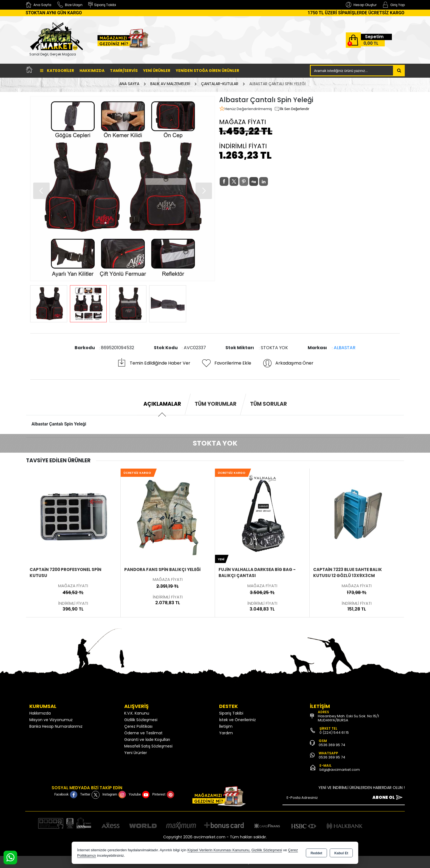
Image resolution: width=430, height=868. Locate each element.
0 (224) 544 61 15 (334, 733)
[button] (204, 191)
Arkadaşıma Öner (288, 363)
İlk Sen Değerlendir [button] (292, 109)
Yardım (226, 733)
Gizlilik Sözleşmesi (141, 720)
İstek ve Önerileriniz (237, 720)
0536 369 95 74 (332, 745)
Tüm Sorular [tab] (268, 404)
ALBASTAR (345, 348)
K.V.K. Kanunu (137, 713)
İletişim (226, 726)
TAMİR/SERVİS (124, 71)
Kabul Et (341, 853)
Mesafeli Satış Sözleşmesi (148, 746)
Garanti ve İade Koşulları (147, 740)
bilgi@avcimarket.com (340, 770)
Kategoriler (57, 71)
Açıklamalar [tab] (162, 404)
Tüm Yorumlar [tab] (216, 404)
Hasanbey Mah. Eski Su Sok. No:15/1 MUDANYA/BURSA (348, 718)
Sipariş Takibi (231, 713)
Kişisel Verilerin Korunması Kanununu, (219, 850)
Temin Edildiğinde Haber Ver (153, 363)
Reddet (316, 853)
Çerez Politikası (138, 726)
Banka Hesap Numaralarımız (56, 726)
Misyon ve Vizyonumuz (51, 720)
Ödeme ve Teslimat (143, 733)
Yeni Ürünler (136, 753)
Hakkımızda (92, 71)
